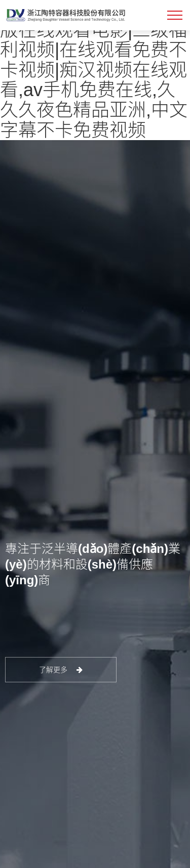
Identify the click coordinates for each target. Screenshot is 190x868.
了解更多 (61, 670)
